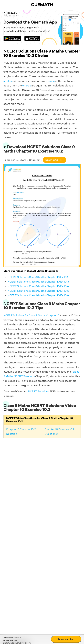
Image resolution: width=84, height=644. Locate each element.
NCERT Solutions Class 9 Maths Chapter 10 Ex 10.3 (38, 282)
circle (51, 81)
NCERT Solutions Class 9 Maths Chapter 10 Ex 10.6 (38, 295)
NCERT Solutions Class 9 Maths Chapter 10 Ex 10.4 (38, 286)
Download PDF (55, 160)
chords (27, 86)
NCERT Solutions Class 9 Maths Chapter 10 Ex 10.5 (38, 291)
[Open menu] (79, 5)
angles (8, 81)
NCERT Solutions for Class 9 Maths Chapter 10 (31, 315)
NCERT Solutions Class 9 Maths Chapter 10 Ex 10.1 (38, 277)
